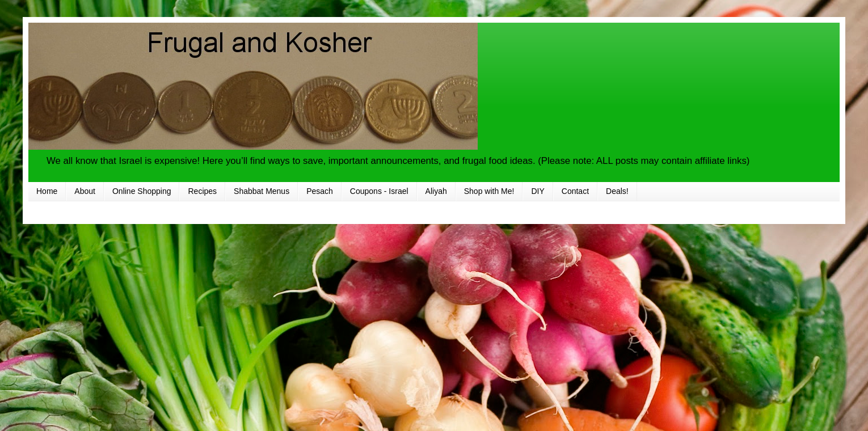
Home (47, 191)
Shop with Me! (489, 191)
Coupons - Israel (379, 191)
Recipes (202, 191)
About (85, 191)
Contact (575, 191)
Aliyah (436, 191)
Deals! (617, 191)
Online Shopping (142, 191)
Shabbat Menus (262, 191)
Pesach (320, 191)
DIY (538, 191)
